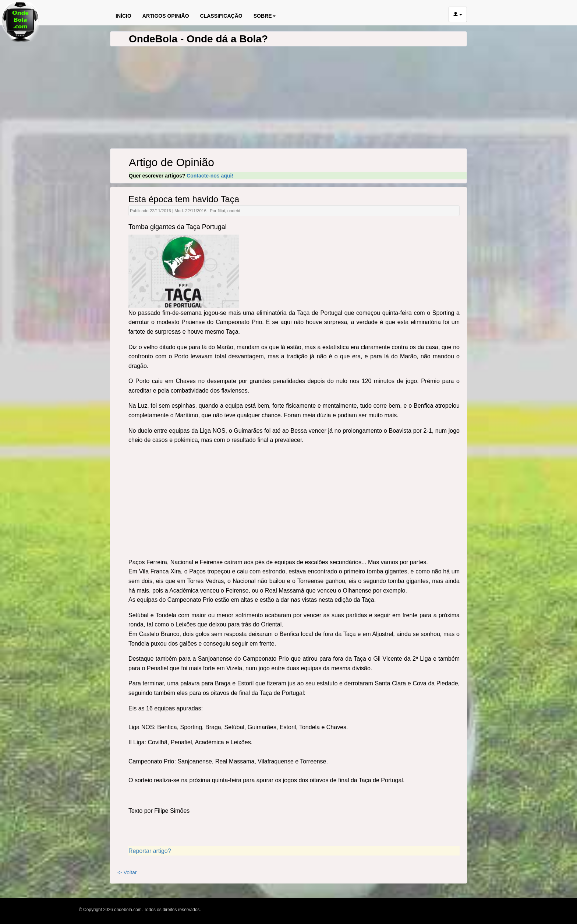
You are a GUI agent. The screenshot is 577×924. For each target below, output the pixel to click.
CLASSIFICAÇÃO (221, 16)
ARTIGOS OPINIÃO (166, 16)
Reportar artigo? (150, 851)
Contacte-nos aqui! (210, 176)
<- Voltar (127, 872)
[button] (458, 14)
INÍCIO (123, 16)
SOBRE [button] (265, 16)
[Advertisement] (294, 502)
